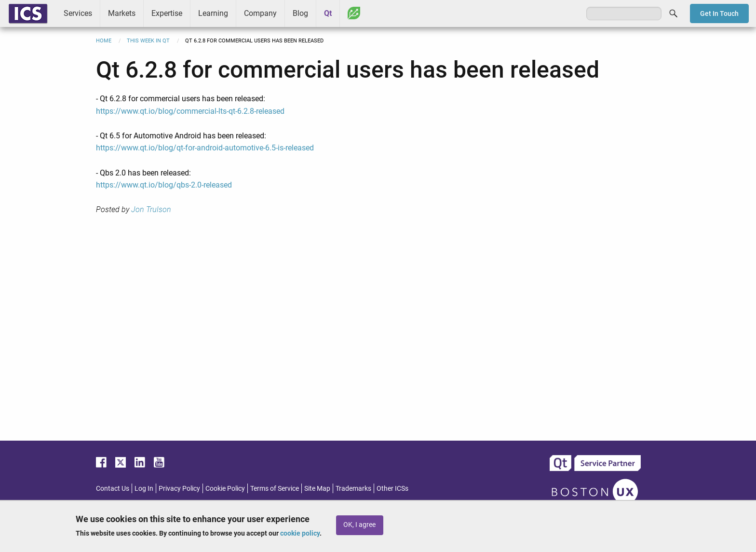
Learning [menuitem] (213, 13)
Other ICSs (392, 488)
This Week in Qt (148, 41)
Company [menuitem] (260, 13)
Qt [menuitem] (328, 13)
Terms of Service (275, 488)
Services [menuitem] (78, 13)
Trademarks (353, 488)
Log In (144, 488)
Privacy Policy (179, 488)
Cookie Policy (225, 488)
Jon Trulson (151, 209)
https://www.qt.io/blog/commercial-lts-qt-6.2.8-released (190, 111)
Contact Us (113, 488)
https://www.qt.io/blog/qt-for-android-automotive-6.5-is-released (205, 148)
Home (104, 41)
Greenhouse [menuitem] (354, 13)
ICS (28, 13)
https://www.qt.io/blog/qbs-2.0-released (164, 185)
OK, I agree (359, 525)
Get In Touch (719, 13)
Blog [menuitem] (300, 13)
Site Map (317, 488)
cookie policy (300, 533)
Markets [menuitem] (122, 13)
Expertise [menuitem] (167, 13)
